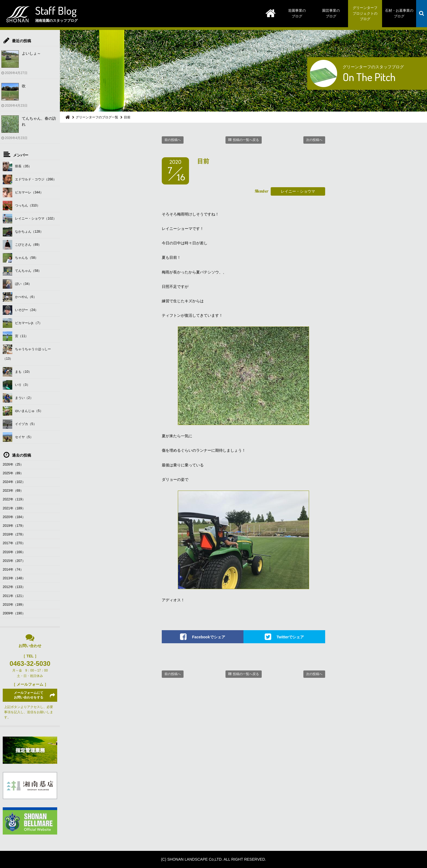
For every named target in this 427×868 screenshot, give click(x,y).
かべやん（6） (20, 297)
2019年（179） (14, 526)
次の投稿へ (314, 140)
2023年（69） (13, 491)
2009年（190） (14, 613)
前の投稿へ (173, 140)
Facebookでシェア (208, 637)
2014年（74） (13, 570)
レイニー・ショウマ (298, 191)
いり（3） (16, 385)
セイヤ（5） (18, 437)
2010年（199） (14, 605)
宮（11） (16, 336)
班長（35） (17, 166)
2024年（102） (14, 482)
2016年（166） (14, 552)
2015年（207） (14, 561)
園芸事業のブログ (331, 13)
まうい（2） (18, 398)
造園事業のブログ (297, 13)
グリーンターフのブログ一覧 (97, 117)
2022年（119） (14, 499)
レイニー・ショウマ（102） (30, 219)
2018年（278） (14, 534)
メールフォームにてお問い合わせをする (29, 695)
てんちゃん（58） (22, 271)
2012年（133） (14, 587)
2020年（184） (14, 517)
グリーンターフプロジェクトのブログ (365, 13)
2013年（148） (14, 578)
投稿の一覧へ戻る (246, 140)
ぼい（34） (17, 284)
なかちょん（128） (23, 232)
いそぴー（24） (20, 310)
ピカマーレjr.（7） (22, 323)
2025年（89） (13, 473)
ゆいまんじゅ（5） (23, 411)
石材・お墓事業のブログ (399, 13)
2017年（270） (14, 543)
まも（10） (17, 372)
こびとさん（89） (22, 245)
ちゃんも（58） (20, 258)
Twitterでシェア (290, 637)
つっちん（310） (21, 206)
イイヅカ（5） (20, 424)
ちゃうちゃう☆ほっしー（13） (27, 353)
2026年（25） (13, 464)
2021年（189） (14, 508)
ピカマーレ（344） (23, 193)
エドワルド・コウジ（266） (30, 179)
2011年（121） (14, 596)
